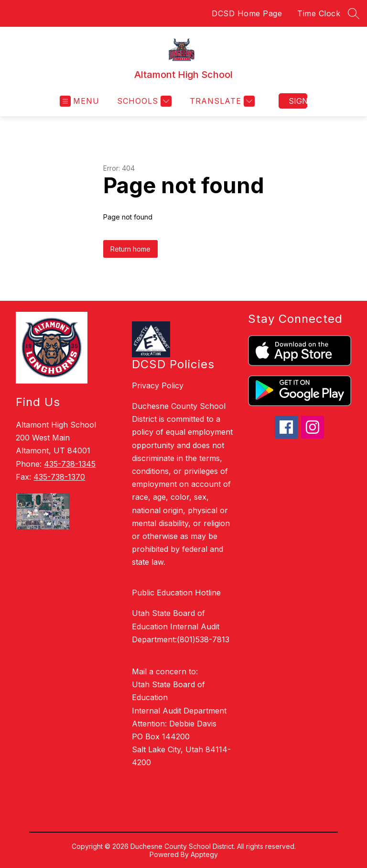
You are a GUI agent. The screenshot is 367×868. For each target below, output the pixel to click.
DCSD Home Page (247, 13)
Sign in (298, 101)
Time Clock (319, 13)
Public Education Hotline (176, 593)
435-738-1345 (70, 464)
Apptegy (204, 854)
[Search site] (354, 13)
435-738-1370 (59, 477)
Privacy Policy (158, 385)
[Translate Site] (221, 101)
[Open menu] (80, 101)
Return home (130, 249)
